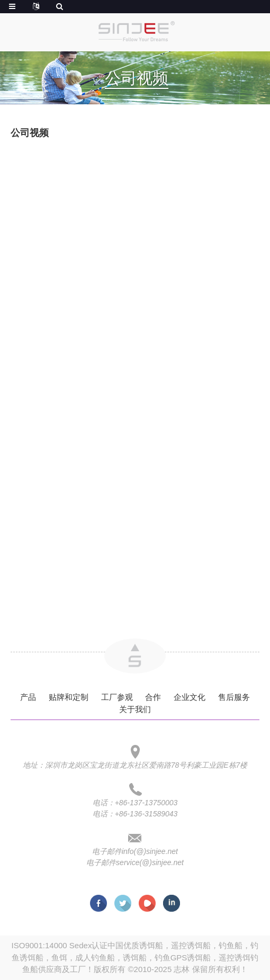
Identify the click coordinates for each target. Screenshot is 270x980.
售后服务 (234, 697)
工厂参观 (117, 697)
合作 (153, 697)
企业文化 (190, 697)
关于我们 (135, 709)
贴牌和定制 (69, 697)
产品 (28, 697)
